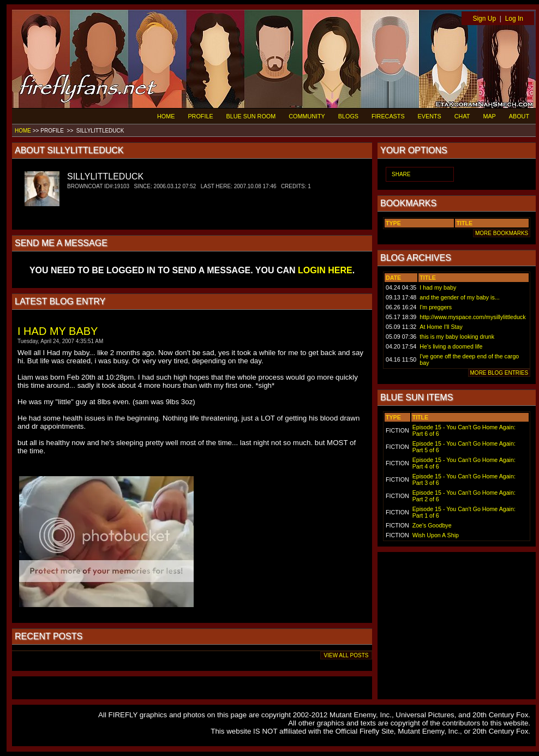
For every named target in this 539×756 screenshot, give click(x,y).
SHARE (401, 174)
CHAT (462, 116)
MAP (489, 116)
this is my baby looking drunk (457, 337)
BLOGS (348, 116)
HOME (166, 116)
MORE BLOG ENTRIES (499, 373)
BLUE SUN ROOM (251, 116)
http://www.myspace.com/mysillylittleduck (472, 317)
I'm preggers (436, 307)
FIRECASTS (388, 116)
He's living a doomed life (451, 346)
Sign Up (484, 19)
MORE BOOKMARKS (502, 233)
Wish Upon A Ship (436, 535)
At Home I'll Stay (441, 327)
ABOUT (519, 116)
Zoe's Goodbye (432, 525)
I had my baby (438, 287)
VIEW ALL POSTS (346, 655)
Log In (514, 19)
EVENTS (430, 116)
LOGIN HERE (325, 270)
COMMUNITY (307, 116)
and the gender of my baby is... (459, 297)
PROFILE (200, 116)
